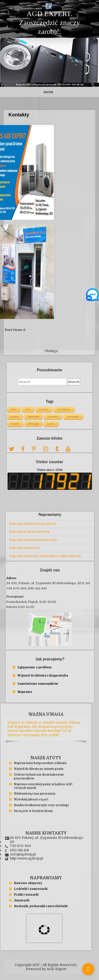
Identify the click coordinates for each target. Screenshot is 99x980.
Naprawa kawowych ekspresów (33, 536)
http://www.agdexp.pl (27, 855)
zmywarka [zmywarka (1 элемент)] (53, 413)
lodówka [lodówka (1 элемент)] (15, 413)
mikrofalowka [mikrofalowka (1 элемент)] (64, 406)
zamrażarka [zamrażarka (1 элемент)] (73, 413)
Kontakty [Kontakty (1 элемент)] (15, 420)
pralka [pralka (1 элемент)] (13, 406)
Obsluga (51, 348)
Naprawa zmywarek (25, 544)
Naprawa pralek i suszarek (29, 528)
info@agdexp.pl (23, 851)
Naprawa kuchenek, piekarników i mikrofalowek (45, 552)
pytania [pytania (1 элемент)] (51, 420)
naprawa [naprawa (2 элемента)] (33, 413)
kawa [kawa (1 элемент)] (28, 406)
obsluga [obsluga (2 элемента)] (33, 420)
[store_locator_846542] (88, 969)
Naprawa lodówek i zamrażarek (33, 520)
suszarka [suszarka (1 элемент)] (43, 406)
